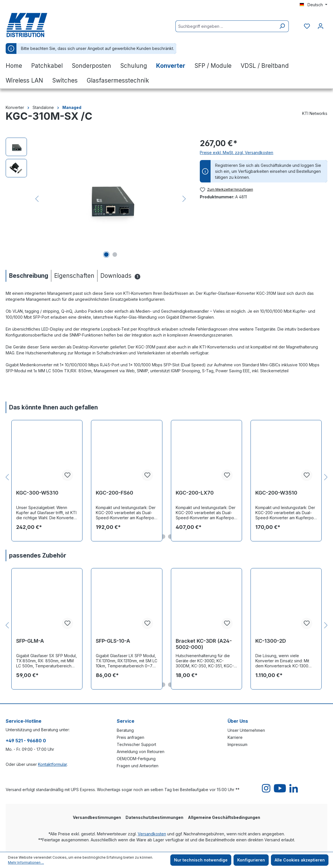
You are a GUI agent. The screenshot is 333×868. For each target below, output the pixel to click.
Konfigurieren (251, 860)
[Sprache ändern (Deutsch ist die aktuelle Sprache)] (313, 5)
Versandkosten (152, 834)
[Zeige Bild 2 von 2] (115, 255)
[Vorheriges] (37, 199)
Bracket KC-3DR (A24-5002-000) (204, 644)
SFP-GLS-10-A (113, 641)
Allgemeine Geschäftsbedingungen (224, 817)
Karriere (235, 737)
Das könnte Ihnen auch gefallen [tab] (53, 407)
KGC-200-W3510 (276, 493)
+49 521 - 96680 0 (26, 741)
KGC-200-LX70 (195, 493)
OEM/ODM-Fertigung (136, 759)
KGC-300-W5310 (37, 493)
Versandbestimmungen (97, 817)
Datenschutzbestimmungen (154, 817)
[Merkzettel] (307, 26)
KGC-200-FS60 (114, 493)
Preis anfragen (131, 737)
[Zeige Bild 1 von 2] (106, 255)
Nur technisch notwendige (201, 860)
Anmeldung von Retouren (141, 752)
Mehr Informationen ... (26, 862)
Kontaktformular (52, 764)
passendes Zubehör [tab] (38, 555)
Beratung (125, 730)
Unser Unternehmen (246, 730)
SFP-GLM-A (30, 641)
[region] (97, 199)
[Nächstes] (184, 199)
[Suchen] (282, 26)
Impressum (237, 744)
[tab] (28, 276)
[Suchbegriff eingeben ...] (226, 26)
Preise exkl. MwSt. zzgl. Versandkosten (237, 153)
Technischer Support (136, 744)
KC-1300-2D (271, 641)
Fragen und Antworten (138, 766)
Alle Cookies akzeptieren (300, 860)
